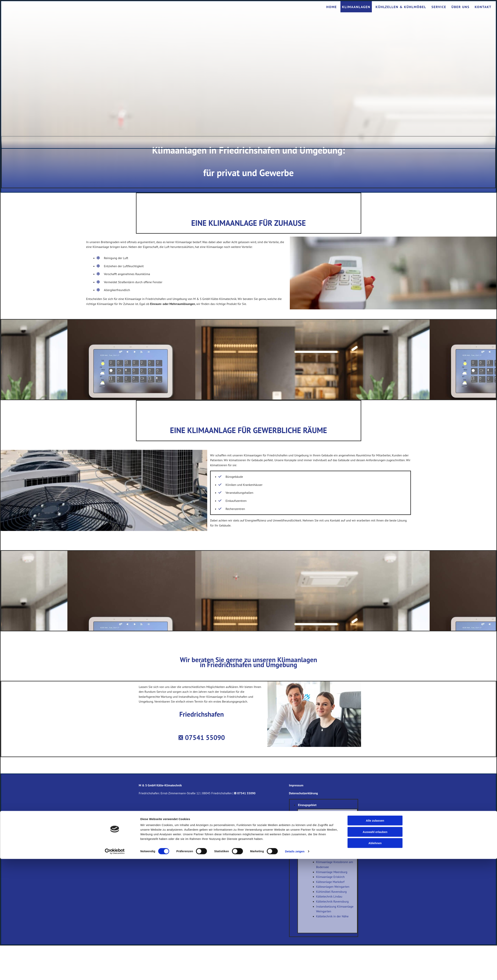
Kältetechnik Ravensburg (332, 901)
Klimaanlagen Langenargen (334, 857)
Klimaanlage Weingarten (332, 832)
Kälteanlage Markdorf (330, 882)
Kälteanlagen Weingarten (333, 887)
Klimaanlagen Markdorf (332, 827)
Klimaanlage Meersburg (332, 872)
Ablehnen (375, 964)
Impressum (296, 785)
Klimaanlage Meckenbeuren (334, 837)
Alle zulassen (375, 942)
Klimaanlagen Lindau (330, 818)
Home (332, 7)
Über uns (460, 7)
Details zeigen (295, 972)
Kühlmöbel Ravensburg (331, 892)
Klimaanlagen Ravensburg (333, 823)
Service (439, 7)
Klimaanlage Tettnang (331, 842)
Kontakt (483, 7)
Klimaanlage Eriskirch (330, 877)
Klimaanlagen (356, 7)
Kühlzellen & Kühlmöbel (401, 7)
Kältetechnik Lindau (329, 896)
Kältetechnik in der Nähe (332, 916)
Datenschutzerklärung (303, 793)
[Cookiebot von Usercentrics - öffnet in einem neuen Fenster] (115, 972)
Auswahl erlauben (375, 953)
